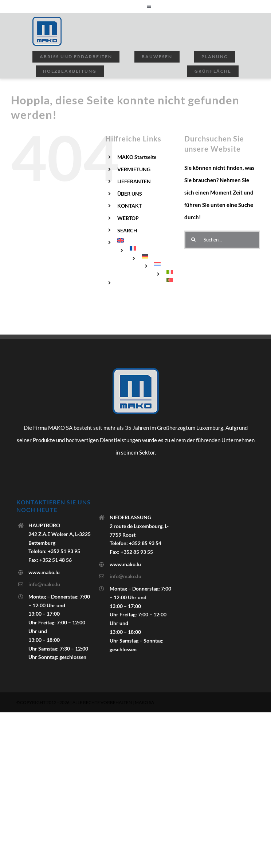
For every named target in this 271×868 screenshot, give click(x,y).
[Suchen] (193, 240)
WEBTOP (128, 218)
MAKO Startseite (137, 157)
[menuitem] (145, 240)
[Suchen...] (222, 240)
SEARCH (127, 230)
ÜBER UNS (130, 194)
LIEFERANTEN (134, 181)
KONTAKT (129, 206)
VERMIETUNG (134, 169)
